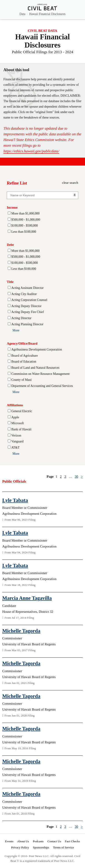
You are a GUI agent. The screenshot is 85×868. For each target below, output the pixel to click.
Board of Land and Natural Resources (35, 368)
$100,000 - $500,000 (25, 226)
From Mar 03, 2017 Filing (19, 650)
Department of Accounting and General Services (42, 386)
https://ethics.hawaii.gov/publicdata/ (31, 151)
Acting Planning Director (27, 324)
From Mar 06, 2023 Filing (19, 520)
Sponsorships (41, 847)
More (16, 330)
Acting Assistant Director (27, 288)
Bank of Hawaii (21, 429)
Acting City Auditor (24, 294)
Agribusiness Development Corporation (37, 349)
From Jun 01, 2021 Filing (18, 683)
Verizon (16, 435)
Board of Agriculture (25, 356)
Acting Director (21, 318)
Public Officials (14, 481)
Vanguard (17, 441)
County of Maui (21, 380)
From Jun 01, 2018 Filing (18, 814)
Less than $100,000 (24, 232)
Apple (15, 417)
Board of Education (24, 362)
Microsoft (18, 423)
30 (76, 477)
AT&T (16, 448)
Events (9, 841)
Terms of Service (63, 847)
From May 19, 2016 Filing (19, 748)
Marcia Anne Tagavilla (27, 598)
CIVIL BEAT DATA (43, 31)
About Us (23, 841)
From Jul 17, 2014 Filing (18, 618)
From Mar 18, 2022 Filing (19, 585)
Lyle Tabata (15, 500)
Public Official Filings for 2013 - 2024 (42, 52)
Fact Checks (72, 841)
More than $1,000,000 (25, 213)
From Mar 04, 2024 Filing (19, 552)
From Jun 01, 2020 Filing (18, 715)
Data (22, 14)
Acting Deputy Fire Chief (28, 312)
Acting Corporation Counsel (29, 300)
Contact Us (54, 841)
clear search (70, 183)
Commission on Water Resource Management (40, 374)
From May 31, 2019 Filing (19, 781)
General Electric (22, 411)
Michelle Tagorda (21, 631)
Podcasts (38, 841)
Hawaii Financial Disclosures (47, 14)
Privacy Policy (20, 847)
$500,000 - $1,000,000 (26, 220)
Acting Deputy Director (26, 306)
